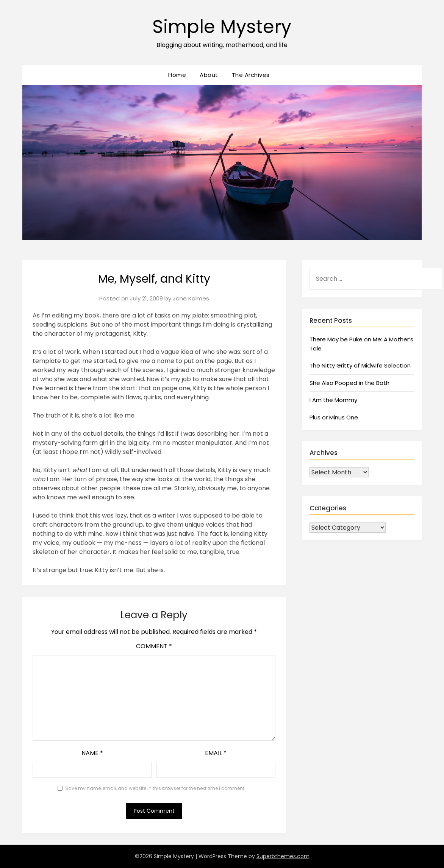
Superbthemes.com (283, 856)
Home (177, 75)
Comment (154, 646)
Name (92, 753)
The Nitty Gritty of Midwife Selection (360, 365)
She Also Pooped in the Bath (349, 383)
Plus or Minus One (334, 417)
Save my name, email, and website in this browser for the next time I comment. (155, 788)
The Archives (251, 75)
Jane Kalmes (191, 298)
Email (216, 753)
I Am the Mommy (333, 400)
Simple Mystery (222, 27)
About (209, 75)
